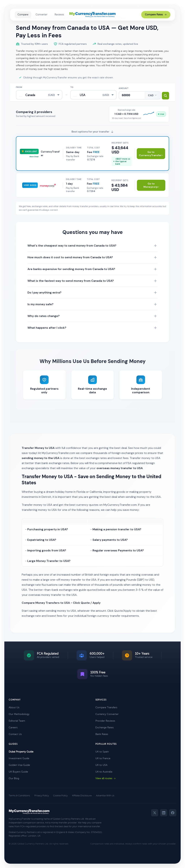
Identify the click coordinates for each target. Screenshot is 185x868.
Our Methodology (19, 714)
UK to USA (101, 765)
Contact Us (15, 734)
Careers (13, 727)
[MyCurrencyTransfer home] (93, 15)
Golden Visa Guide (19, 765)
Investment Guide (19, 758)
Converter (41, 15)
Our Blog (14, 778)
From (19, 87)
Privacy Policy (42, 796)
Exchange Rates (105, 727)
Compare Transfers (106, 707)
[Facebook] (173, 813)
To (72, 87)
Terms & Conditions (19, 796)
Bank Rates (102, 734)
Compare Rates (156, 15)
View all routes (106, 778)
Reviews (59, 15)
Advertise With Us (105, 796)
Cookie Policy (60, 796)
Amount (124, 87)
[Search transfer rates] (162, 95)
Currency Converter (107, 714)
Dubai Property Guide (21, 752)
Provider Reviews (105, 721)
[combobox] (39, 95)
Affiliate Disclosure (82, 796)
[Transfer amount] (129, 95)
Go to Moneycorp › (151, 185)
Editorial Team (17, 721)
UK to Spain (102, 752)
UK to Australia (104, 772)
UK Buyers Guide (18, 772)
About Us (14, 707)
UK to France (103, 758)
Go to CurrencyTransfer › (151, 154)
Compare (23, 15)
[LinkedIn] (164, 813)
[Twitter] (155, 813)
